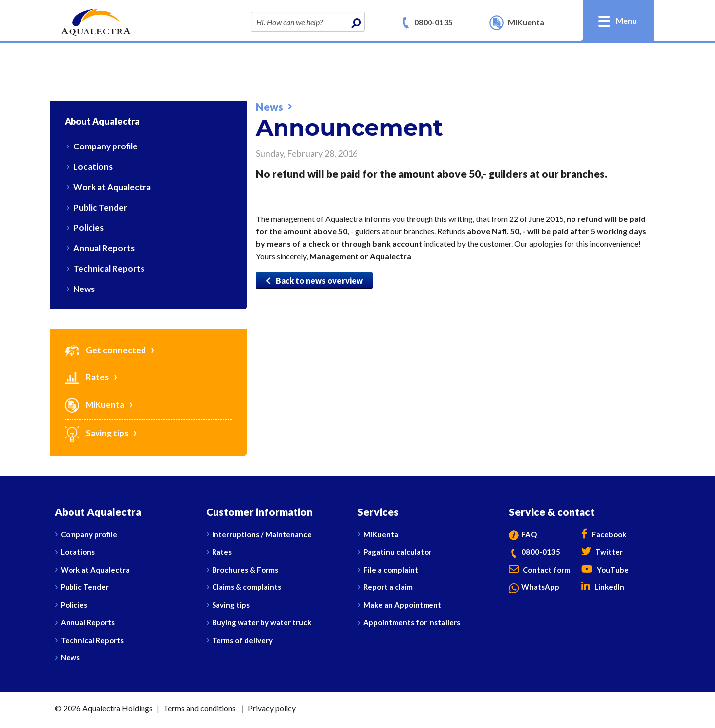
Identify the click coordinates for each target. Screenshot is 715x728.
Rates (87, 377)
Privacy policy (272, 708)
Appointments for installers (412, 622)
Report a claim (388, 587)
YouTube (605, 570)
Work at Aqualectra (112, 187)
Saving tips (96, 433)
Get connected (105, 350)
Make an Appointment (402, 605)
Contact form (539, 570)
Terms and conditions (200, 708)
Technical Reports (109, 268)
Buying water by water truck (262, 622)
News (84, 289)
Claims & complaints (247, 587)
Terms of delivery (242, 640)
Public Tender (100, 207)
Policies (89, 228)
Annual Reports (104, 248)
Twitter (602, 552)
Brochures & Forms (245, 570)
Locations (93, 167)
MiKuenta (94, 404)
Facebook (604, 534)
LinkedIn (603, 587)
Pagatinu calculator (397, 552)
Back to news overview (314, 280)
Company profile (106, 146)
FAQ (523, 534)
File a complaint (391, 570)
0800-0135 (433, 22)
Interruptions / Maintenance (262, 534)
